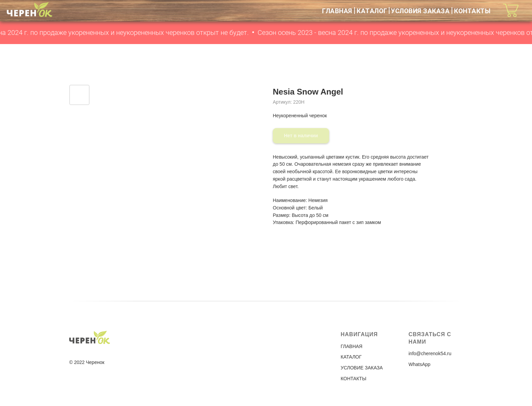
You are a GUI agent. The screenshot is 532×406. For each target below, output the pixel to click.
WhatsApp (420, 364)
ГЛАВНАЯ (337, 11)
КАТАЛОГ (372, 11)
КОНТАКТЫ (472, 11)
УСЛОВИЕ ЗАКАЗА (362, 368)
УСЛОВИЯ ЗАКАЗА (420, 11)
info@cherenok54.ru (430, 353)
